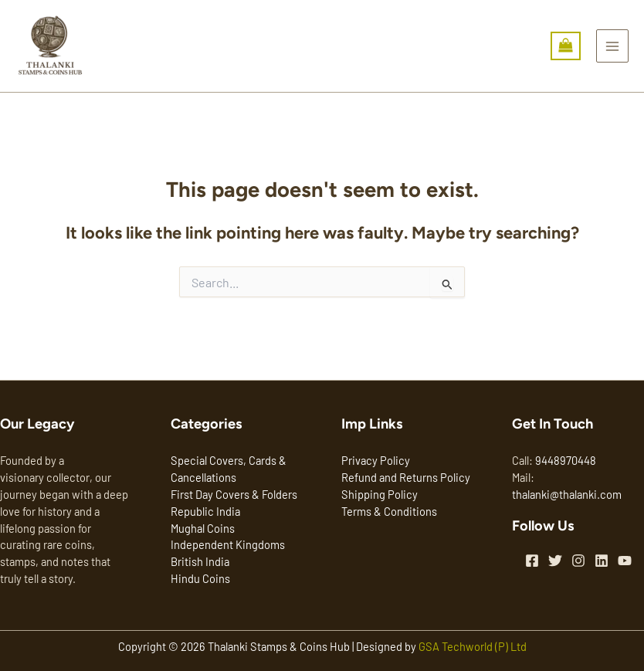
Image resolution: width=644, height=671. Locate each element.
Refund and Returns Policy (406, 477)
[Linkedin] (602, 561)
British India (200, 561)
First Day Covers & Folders (234, 494)
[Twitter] (555, 561)
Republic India (205, 511)
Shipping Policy (380, 494)
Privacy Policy (376, 460)
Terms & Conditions (389, 511)
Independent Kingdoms (228, 544)
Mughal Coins (203, 528)
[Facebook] (532, 561)
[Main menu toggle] (612, 46)
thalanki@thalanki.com (567, 494)
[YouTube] (625, 561)
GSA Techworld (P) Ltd (473, 646)
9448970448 (566, 460)
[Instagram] (578, 561)
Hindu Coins (200, 578)
